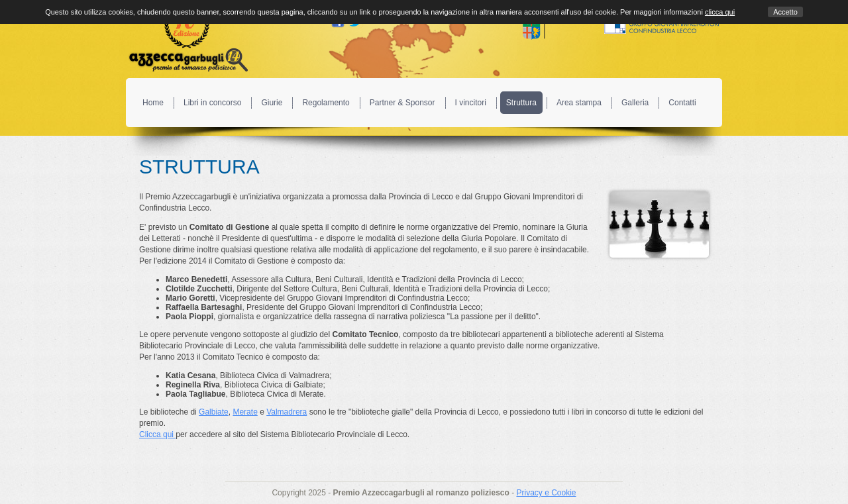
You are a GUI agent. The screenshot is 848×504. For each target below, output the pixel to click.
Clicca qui (157, 434)
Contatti (682, 103)
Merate (245, 412)
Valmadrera (287, 412)
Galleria (635, 103)
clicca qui (720, 12)
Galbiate (214, 412)
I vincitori (471, 103)
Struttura (521, 103)
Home (153, 103)
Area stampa (579, 103)
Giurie (272, 103)
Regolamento (326, 103)
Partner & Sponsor (402, 103)
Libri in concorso (212, 103)
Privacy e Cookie (546, 493)
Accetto (785, 12)
